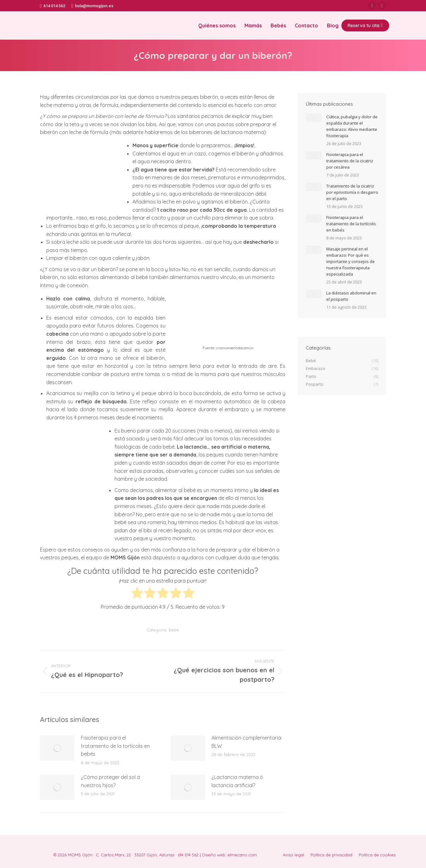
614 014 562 (53, 6)
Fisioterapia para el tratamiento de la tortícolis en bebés (115, 746)
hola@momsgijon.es (92, 6)
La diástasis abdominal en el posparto (351, 296)
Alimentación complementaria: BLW (247, 742)
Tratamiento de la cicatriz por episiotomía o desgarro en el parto (352, 192)
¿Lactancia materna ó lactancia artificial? (237, 781)
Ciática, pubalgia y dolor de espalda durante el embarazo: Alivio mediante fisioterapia (352, 126)
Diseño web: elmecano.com (230, 855)
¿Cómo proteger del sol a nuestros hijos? (110, 781)
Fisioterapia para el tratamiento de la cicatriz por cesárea (350, 161)
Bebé (174, 630)
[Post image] (57, 748)
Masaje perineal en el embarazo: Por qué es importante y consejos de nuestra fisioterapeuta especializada (350, 261)
